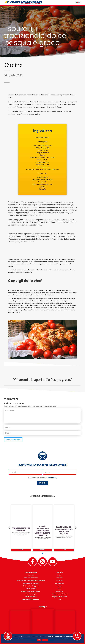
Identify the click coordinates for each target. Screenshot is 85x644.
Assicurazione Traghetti (31, 583)
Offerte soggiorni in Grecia (59, 594)
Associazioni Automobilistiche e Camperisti (31, 580)
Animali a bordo (31, 589)
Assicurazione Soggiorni (31, 586)
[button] (9, 528)
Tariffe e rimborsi (31, 597)
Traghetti (59, 578)
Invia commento (13, 440)
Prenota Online (59, 583)
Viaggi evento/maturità (59, 597)
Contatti (31, 575)
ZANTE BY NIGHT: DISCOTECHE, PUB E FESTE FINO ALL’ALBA (64, 530)
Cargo (59, 586)
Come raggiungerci (31, 594)
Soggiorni (59, 580)
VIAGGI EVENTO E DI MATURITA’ (21, 529)
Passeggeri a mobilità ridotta (31, 591)
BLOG (59, 589)
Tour (59, 599)
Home (59, 575)
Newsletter (59, 591)
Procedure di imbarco (31, 578)
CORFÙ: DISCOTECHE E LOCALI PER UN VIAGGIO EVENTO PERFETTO (42, 531)
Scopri (21, 550)
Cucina (14, 65)
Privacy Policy (48, 473)
